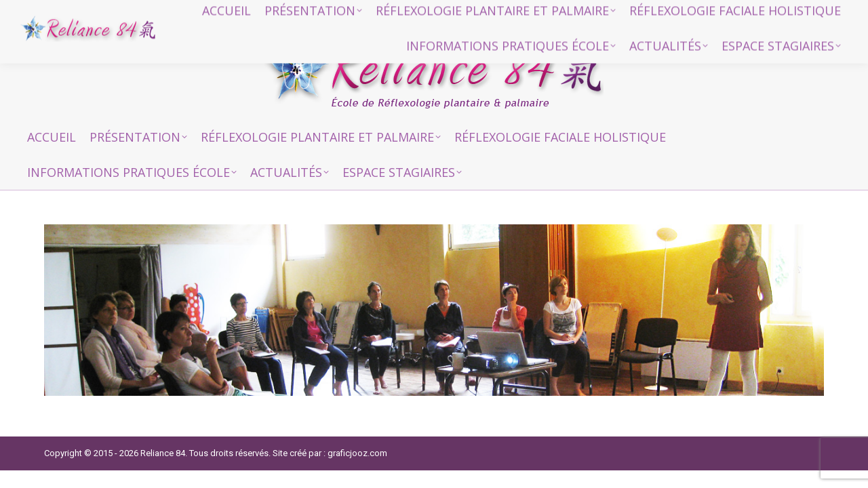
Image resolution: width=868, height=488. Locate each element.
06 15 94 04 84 (638, 14)
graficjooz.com (357, 453)
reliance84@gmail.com (748, 14)
